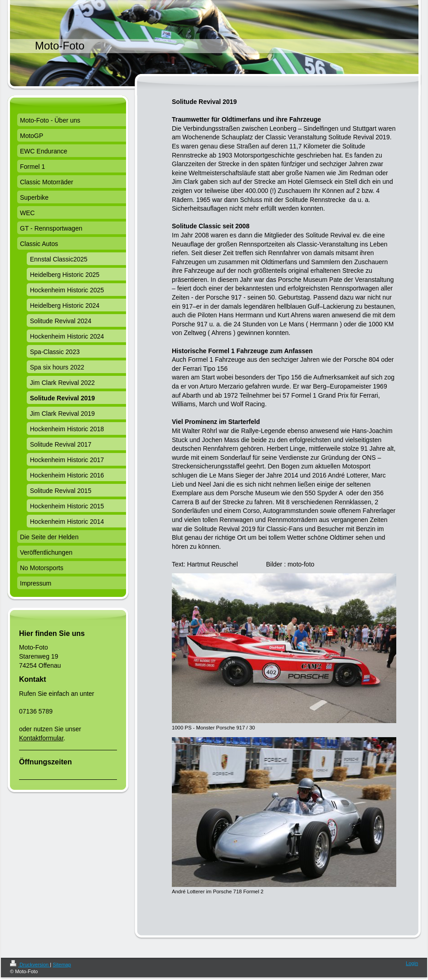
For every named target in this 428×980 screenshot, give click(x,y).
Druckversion (30, 965)
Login (412, 963)
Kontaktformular (41, 738)
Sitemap (62, 965)
